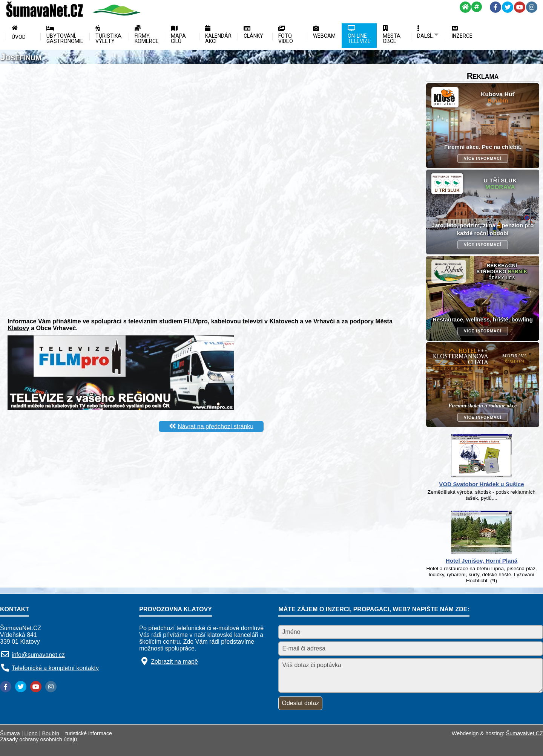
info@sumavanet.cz (38, 655)
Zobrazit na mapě (174, 662)
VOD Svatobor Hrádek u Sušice (481, 484)
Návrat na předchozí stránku (216, 426)
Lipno (31, 733)
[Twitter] (508, 7)
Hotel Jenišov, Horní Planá (482, 561)
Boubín (51, 733)
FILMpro (196, 321)
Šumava (10, 733)
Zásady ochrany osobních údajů (38, 739)
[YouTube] (520, 7)
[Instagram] (532, 7)
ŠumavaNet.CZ (525, 733)
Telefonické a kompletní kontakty (55, 668)
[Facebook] (495, 7)
